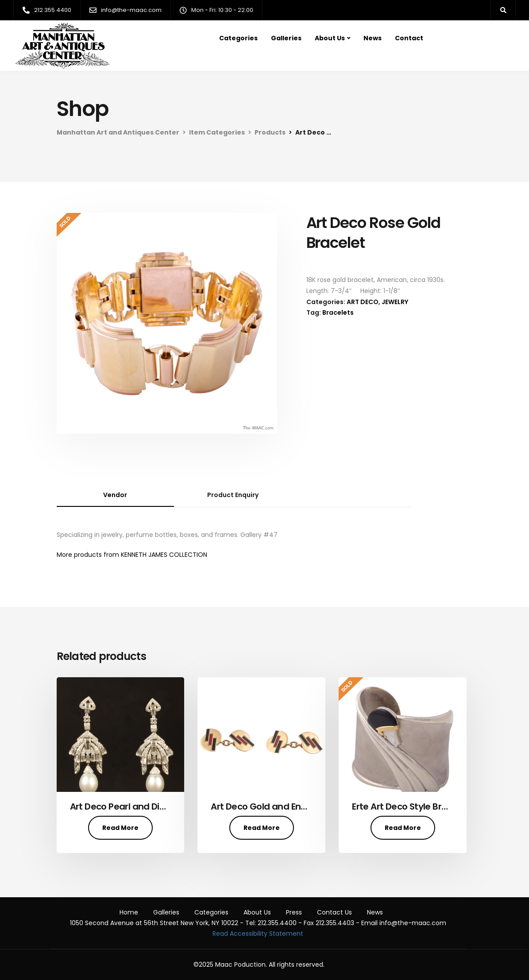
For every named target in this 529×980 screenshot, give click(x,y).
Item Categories (217, 132)
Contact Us (334, 912)
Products (270, 132)
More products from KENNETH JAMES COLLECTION (132, 555)
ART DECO (363, 302)
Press (294, 912)
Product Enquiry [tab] (233, 495)
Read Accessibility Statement (258, 934)
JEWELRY (395, 302)
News (373, 38)
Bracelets (338, 313)
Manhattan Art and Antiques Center (118, 132)
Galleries (286, 38)
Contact (409, 38)
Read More (120, 828)
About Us (330, 38)
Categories (238, 38)
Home (129, 912)
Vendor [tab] (115, 495)
